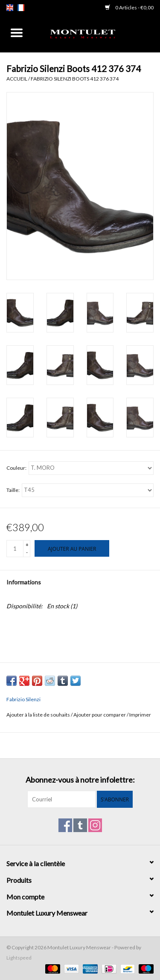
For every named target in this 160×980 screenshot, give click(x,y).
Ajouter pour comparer (100, 715)
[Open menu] (17, 32)
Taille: (13, 490)
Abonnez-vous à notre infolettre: (80, 780)
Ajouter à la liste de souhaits (39, 715)
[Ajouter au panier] (72, 548)
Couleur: (16, 468)
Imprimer (140, 715)
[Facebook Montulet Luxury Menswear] (65, 825)
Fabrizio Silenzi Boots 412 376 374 (75, 79)
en (10, 8)
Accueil (17, 79)
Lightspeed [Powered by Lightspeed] (19, 958)
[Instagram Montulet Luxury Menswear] (95, 825)
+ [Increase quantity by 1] (27, 545)
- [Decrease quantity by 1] (27, 552)
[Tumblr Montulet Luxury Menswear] (80, 825)
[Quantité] (15, 549)
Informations (24, 582)
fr (21, 8)
